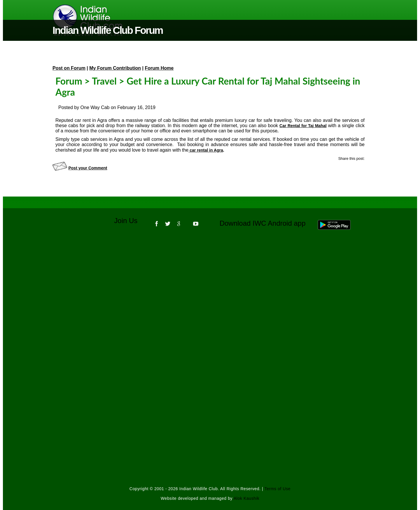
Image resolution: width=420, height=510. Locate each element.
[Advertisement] (210, 313)
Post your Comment (88, 168)
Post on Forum (69, 68)
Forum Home (159, 68)
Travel (104, 81)
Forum (69, 81)
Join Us (130, 221)
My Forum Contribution (115, 68)
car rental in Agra (206, 150)
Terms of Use (278, 489)
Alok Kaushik (246, 498)
